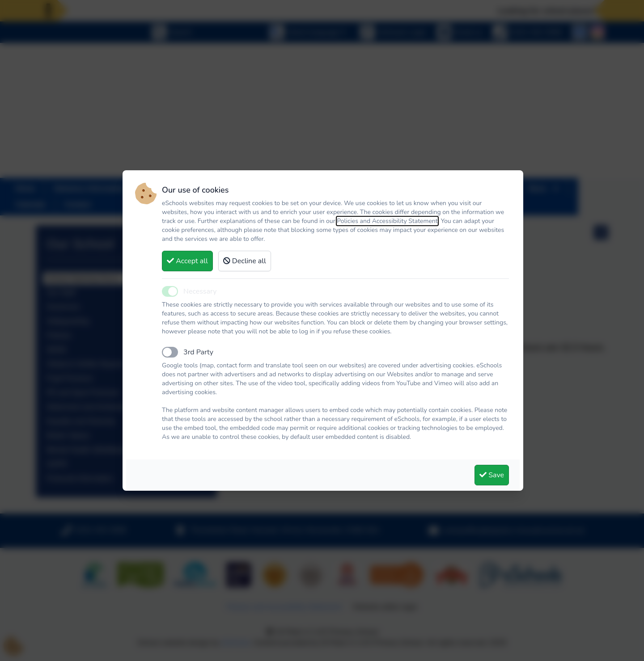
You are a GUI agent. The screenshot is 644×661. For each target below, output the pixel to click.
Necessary (200, 291)
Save (492, 475)
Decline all (245, 261)
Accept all (187, 261)
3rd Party (198, 352)
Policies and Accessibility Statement (387, 221)
